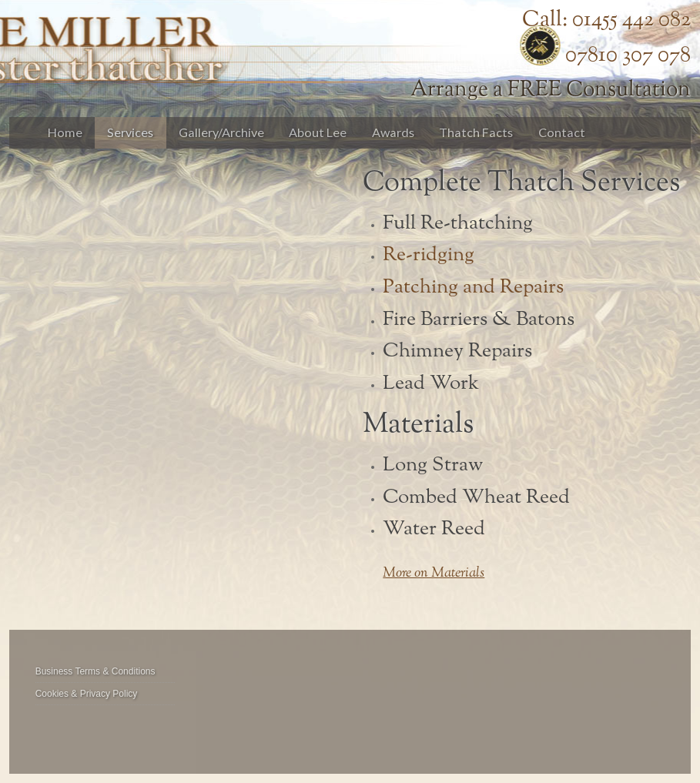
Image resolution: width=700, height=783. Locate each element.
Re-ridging (429, 255)
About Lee (318, 132)
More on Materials (434, 574)
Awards (393, 132)
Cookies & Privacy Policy (87, 694)
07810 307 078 (628, 55)
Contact (562, 132)
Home (65, 132)
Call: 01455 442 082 (606, 20)
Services (130, 132)
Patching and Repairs (473, 287)
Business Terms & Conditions (95, 671)
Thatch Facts (476, 132)
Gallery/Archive (221, 132)
